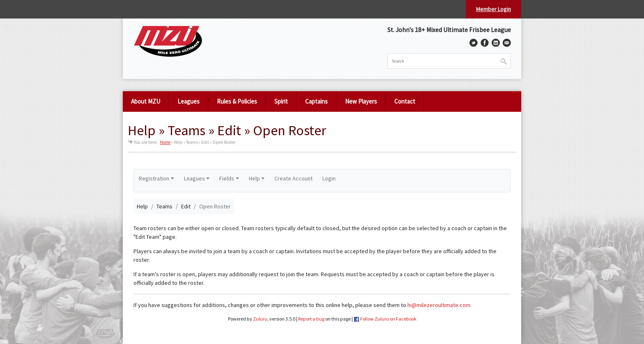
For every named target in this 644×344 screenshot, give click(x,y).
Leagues (189, 101)
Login (329, 178)
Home (165, 142)
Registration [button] (154, 178)
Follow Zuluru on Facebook (388, 319)
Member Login (493, 9)
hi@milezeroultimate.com (439, 305)
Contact (405, 101)
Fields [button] (227, 178)
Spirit (281, 101)
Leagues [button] (194, 178)
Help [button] (254, 178)
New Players (361, 101)
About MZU (146, 101)
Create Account (293, 178)
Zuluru (260, 319)
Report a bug (311, 319)
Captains (316, 101)
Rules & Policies (237, 101)
